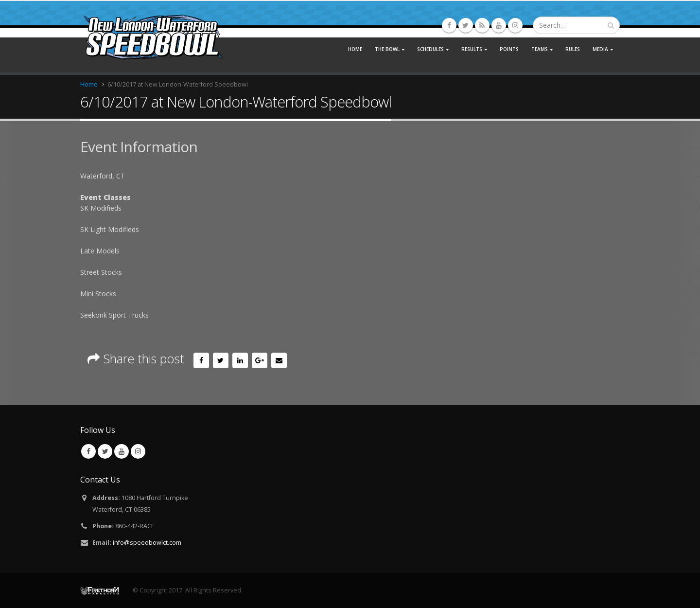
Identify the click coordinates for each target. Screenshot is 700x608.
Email (279, 360)
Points (509, 49)
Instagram (138, 451)
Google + (260, 360)
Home (355, 49)
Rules (573, 49)
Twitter (221, 360)
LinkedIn (240, 360)
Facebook (201, 360)
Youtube (122, 451)
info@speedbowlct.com (147, 543)
